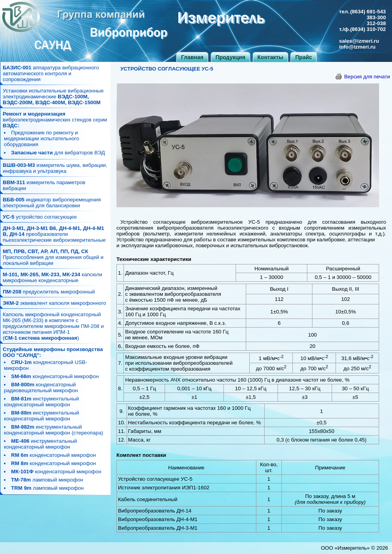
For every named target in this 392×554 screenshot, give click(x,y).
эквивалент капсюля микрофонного (54, 303)
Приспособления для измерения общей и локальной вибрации (53, 257)
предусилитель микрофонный (49, 292)
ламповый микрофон (47, 480)
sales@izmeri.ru (359, 41)
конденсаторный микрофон (55, 376)
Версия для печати (367, 77)
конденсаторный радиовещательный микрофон (41, 387)
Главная (192, 57)
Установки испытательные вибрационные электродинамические (53, 97)
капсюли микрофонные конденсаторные (53, 277)
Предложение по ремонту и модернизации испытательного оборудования (42, 138)
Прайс (304, 57)
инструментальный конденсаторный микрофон (42, 402)
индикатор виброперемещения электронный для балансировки (52, 203)
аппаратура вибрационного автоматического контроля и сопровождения (51, 73)
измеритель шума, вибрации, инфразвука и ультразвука (55, 168)
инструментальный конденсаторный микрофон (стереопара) (54, 430)
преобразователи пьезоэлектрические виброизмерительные (54, 234)
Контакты (270, 57)
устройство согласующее (40, 217)
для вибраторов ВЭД (58, 153)
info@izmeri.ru (357, 47)
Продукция (230, 57)
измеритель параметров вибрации (44, 185)
